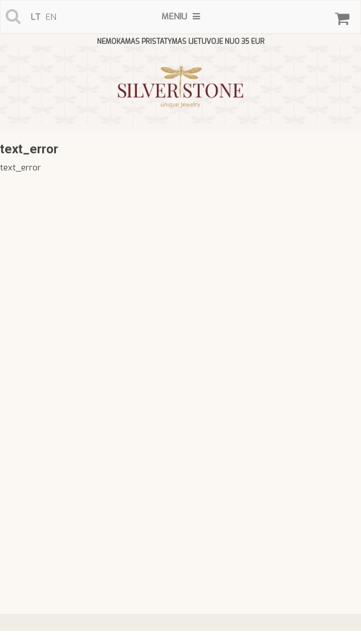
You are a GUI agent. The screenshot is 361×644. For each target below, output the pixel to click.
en (51, 17)
